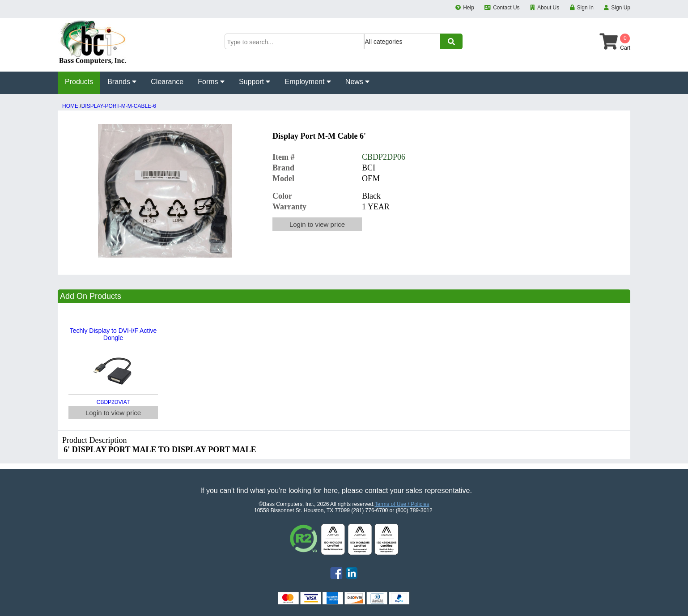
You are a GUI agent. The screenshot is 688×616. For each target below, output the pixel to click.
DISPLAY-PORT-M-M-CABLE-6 (119, 106)
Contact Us (506, 8)
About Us (548, 8)
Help (469, 8)
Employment (308, 82)
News (357, 82)
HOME (70, 106)
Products (79, 82)
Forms (211, 82)
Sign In (585, 8)
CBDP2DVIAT (113, 402)
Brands (122, 82)
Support (255, 82)
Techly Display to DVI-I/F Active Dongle (113, 334)
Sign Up (621, 8)
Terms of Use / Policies (402, 504)
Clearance (167, 82)
